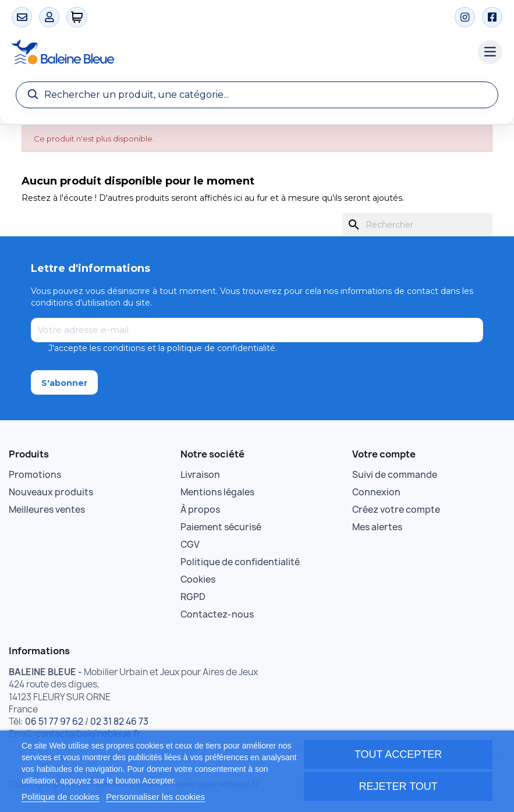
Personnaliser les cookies (155, 797)
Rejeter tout (398, 786)
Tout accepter (398, 754)
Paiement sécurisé (221, 527)
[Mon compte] (49, 17)
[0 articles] (77, 17)
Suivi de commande (395, 475)
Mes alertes (377, 527)
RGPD (193, 597)
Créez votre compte (396, 510)
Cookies (198, 579)
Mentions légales (217, 492)
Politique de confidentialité (240, 562)
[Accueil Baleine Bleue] (239, 52)
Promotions (35, 475)
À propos (200, 510)
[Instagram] (465, 17)
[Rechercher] (417, 225)
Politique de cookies (60, 797)
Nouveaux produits (51, 492)
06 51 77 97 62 (54, 721)
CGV (190, 545)
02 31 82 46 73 (119, 721)
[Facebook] (492, 17)
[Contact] (22, 17)
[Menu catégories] (490, 52)
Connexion (376, 492)
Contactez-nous (217, 614)
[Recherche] (257, 95)
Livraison (200, 475)
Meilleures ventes (47, 510)
